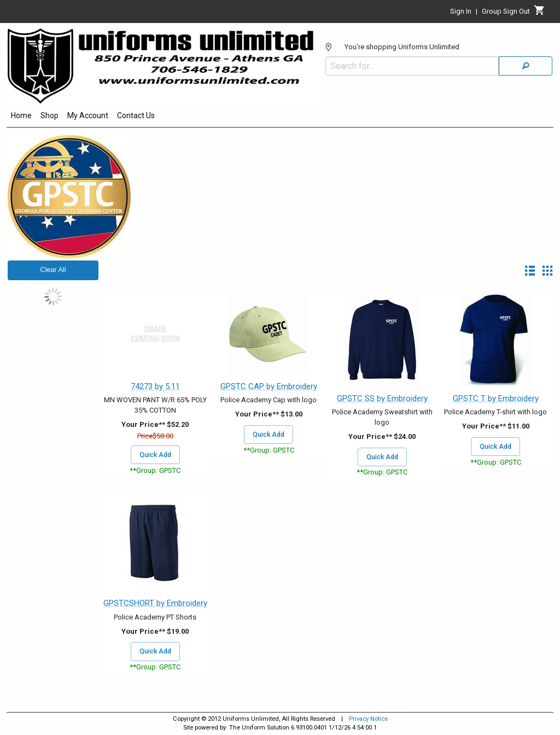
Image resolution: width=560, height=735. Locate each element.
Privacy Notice (368, 719)
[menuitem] (21, 117)
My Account (88, 115)
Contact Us (136, 115)
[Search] (526, 66)
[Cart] (539, 13)
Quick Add (155, 455)
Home (21, 115)
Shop (49, 115)
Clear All (53, 270)
